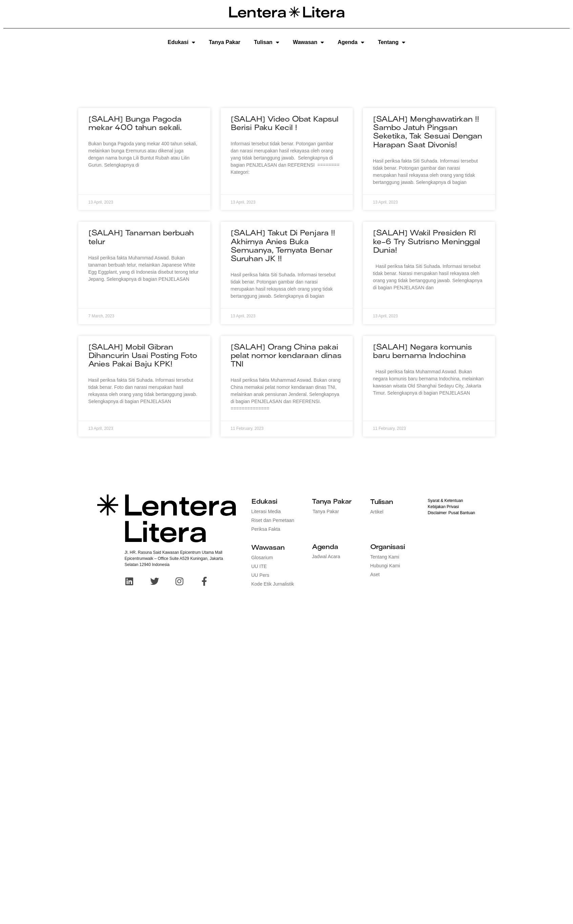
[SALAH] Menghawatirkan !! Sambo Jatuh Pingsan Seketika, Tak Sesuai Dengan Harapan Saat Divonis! (428, 132)
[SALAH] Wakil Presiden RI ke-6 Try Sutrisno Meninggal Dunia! (427, 241)
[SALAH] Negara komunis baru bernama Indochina (423, 351)
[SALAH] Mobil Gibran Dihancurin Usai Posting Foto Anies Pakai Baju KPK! (143, 355)
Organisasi (388, 547)
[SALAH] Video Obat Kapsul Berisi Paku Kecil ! (285, 123)
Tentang (392, 42)
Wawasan (308, 42)
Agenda (351, 42)
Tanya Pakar (224, 42)
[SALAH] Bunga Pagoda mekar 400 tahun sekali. (135, 123)
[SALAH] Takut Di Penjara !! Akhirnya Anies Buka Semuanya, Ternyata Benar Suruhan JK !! (283, 246)
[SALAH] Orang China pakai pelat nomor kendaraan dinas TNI (286, 355)
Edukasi (181, 42)
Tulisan (267, 42)
